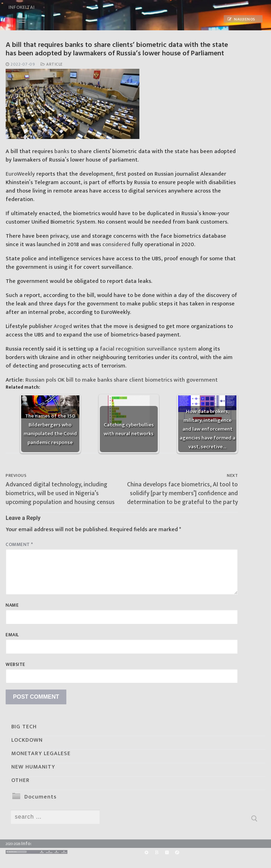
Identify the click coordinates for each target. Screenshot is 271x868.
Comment (19, 545)
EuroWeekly (20, 174)
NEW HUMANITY (33, 767)
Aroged (63, 326)
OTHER (20, 780)
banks (62, 151)
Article (52, 64)
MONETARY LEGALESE (41, 754)
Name (12, 605)
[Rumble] (146, 852)
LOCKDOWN (27, 740)
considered (116, 245)
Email (12, 635)
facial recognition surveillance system (148, 349)
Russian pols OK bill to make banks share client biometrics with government (122, 380)
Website (16, 664)
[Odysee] (177, 852)
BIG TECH (24, 727)
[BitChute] (156, 852)
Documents (40, 797)
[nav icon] (22, 20)
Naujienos (241, 19)
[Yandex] (167, 852)
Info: (26, 843)
